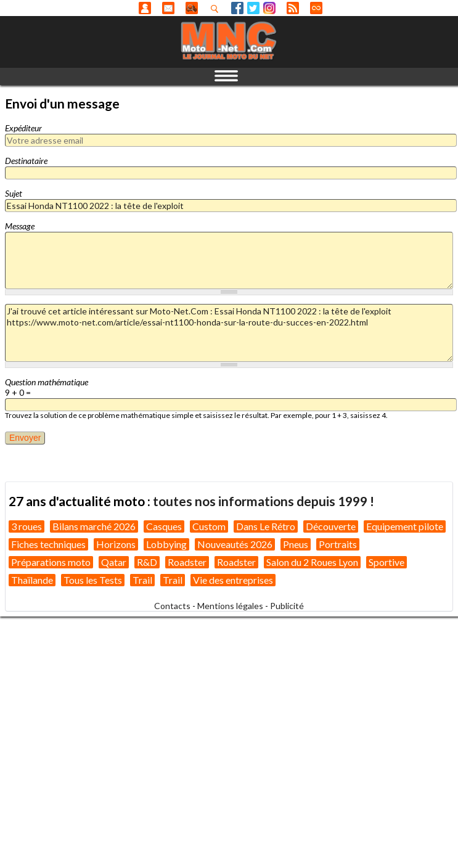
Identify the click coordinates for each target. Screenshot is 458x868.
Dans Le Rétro (266, 526)
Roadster (187, 562)
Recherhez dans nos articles (217, 9)
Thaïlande (32, 580)
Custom (209, 526)
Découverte (331, 526)
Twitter (253, 8)
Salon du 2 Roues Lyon (312, 562)
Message (20, 226)
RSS (293, 8)
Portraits (338, 544)
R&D (147, 562)
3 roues (27, 526)
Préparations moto (51, 562)
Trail (142, 580)
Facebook (237, 8)
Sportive (386, 562)
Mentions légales (230, 606)
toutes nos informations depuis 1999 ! (264, 501)
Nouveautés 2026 (235, 544)
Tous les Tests (93, 580)
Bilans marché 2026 (94, 526)
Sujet (14, 193)
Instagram (269, 8)
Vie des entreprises (233, 580)
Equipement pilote (405, 526)
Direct (316, 8)
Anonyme (145, 8)
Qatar (114, 562)
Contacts (172, 606)
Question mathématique (47, 382)
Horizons (116, 544)
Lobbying (166, 544)
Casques (164, 526)
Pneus (296, 544)
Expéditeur (23, 128)
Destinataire (26, 161)
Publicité (287, 606)
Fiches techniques (48, 544)
